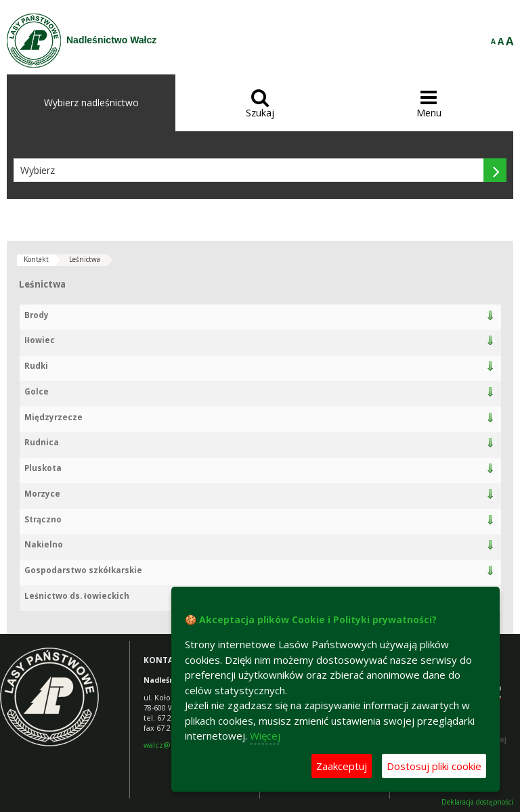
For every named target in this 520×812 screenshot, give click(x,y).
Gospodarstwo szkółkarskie (83, 570)
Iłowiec (40, 340)
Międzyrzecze (53, 417)
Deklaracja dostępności (477, 802)
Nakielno (44, 544)
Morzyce (42, 494)
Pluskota (43, 468)
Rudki (36, 366)
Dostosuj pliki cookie (434, 766)
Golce (37, 391)
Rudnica (42, 442)
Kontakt (36, 259)
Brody (37, 315)
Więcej (265, 736)
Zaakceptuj (342, 766)
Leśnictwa (85, 259)
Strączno (43, 519)
